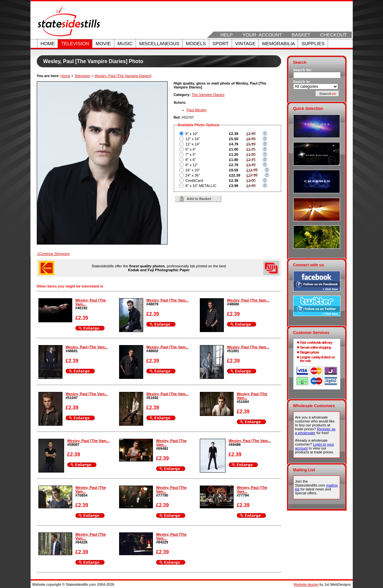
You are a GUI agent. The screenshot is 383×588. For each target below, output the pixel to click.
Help (226, 35)
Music (125, 44)
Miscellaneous (159, 44)
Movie (103, 44)
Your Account (262, 35)
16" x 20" (193, 170)
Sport (221, 44)
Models (196, 44)
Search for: (303, 70)
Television (75, 44)
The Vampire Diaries (208, 95)
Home (48, 44)
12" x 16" (193, 139)
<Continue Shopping (53, 254)
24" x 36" (193, 175)
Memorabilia (278, 44)
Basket (301, 35)
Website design (306, 584)
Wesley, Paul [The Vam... (168, 300)
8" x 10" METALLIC (201, 186)
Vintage (246, 44)
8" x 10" (192, 134)
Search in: (302, 82)
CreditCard (194, 180)
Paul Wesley (197, 110)
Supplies (313, 44)
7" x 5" (191, 154)
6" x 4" (191, 149)
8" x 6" (191, 160)
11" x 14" (193, 144)
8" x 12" (192, 165)
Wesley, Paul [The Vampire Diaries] (123, 76)
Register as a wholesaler (315, 431)
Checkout (334, 35)
